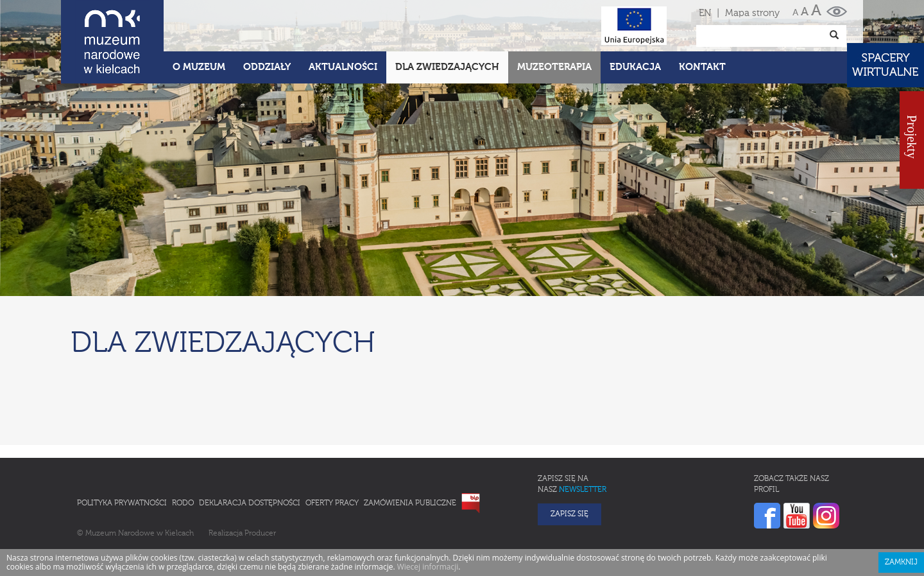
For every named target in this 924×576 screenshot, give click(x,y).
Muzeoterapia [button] (554, 67)
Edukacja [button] (635, 67)
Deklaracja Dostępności (250, 503)
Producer (260, 534)
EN (705, 13)
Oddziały (267, 67)
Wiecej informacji (428, 567)
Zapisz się (569, 514)
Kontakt (702, 67)
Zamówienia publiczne (410, 503)
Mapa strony (752, 13)
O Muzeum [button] (199, 67)
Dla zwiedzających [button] (447, 67)
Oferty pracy (332, 503)
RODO (183, 503)
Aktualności (343, 67)
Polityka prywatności (122, 503)
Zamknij (901, 563)
